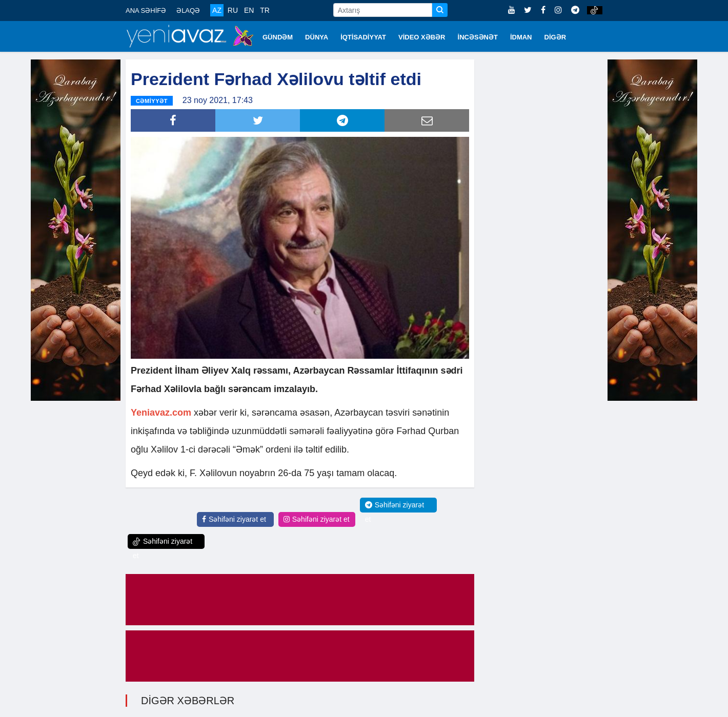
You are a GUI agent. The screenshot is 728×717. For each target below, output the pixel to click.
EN (249, 10)
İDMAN (521, 37)
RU (233, 10)
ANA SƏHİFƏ (146, 11)
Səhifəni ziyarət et (234, 519)
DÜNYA (317, 37)
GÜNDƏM (278, 37)
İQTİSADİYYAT (363, 37)
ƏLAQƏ (188, 11)
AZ (217, 10)
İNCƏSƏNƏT (478, 37)
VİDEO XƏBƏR (422, 37)
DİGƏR (555, 37)
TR (265, 10)
